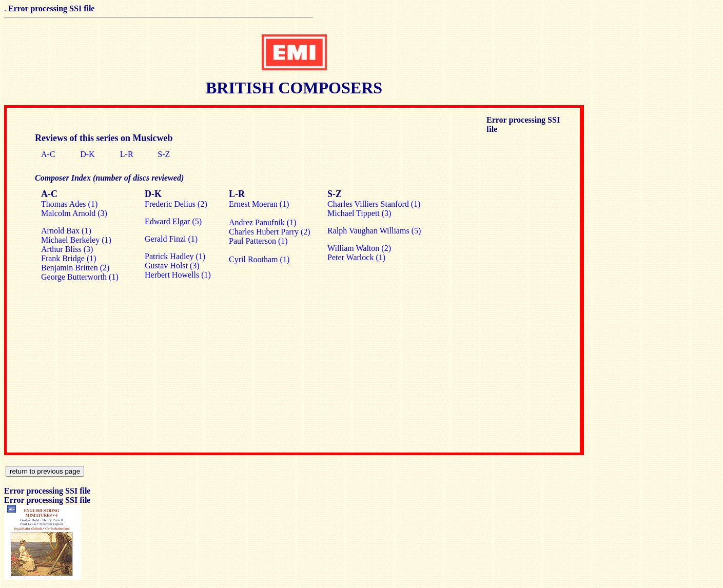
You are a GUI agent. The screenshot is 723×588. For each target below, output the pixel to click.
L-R (127, 154)
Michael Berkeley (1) (76, 240)
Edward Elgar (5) (173, 221)
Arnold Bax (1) (66, 231)
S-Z (164, 154)
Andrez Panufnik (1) (263, 222)
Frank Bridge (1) (69, 258)
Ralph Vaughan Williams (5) (374, 231)
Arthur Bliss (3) (67, 249)
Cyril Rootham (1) (259, 259)
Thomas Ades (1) (69, 204)
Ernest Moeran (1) (259, 204)
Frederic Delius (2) (176, 204)
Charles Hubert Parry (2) (270, 232)
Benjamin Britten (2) (75, 268)
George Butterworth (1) (80, 277)
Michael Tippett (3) (359, 213)
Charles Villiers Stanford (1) (374, 204)
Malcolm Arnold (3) (74, 213)
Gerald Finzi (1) (171, 239)
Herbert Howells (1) (178, 275)
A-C (48, 154)
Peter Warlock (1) (356, 257)
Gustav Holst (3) (172, 266)
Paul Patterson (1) (258, 241)
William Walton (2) (359, 248)
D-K (87, 154)
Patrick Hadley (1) (175, 256)
